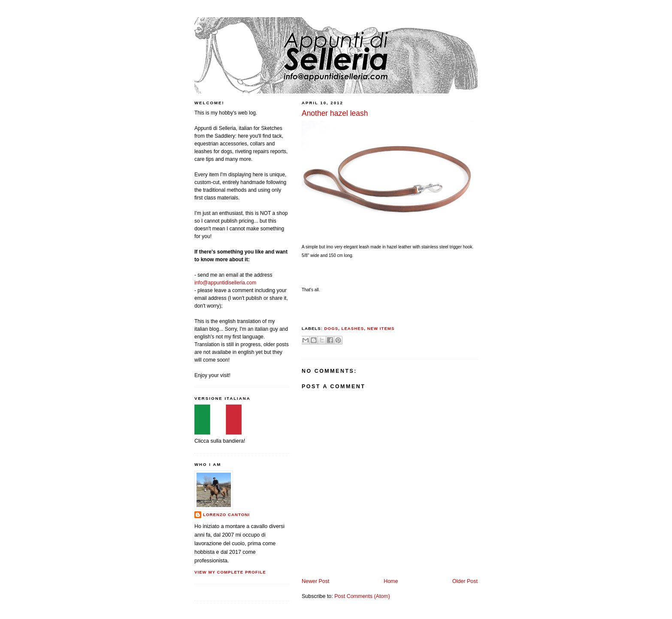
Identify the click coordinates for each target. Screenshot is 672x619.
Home (391, 581)
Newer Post (315, 581)
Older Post (465, 581)
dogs (331, 328)
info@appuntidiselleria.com (225, 283)
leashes (353, 328)
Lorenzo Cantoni (226, 515)
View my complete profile (230, 572)
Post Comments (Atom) (362, 596)
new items (381, 328)
